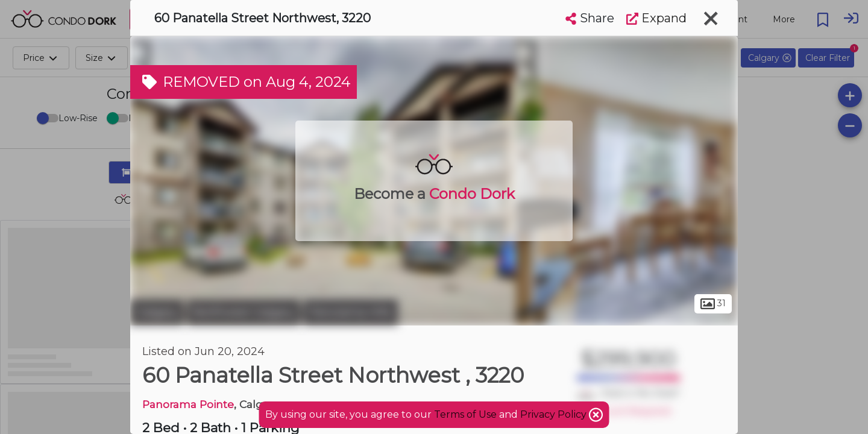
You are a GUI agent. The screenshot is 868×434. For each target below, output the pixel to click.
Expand (656, 18)
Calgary (157, 312)
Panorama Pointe (188, 404)
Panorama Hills (351, 312)
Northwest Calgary (244, 312)
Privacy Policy (555, 414)
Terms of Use (465, 414)
